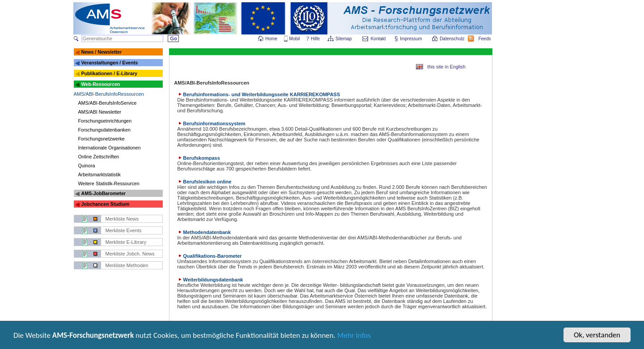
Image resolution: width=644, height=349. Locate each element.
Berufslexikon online (204, 182)
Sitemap (344, 39)
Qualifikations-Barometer (209, 256)
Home (271, 39)
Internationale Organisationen (110, 148)
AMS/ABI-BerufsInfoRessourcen (109, 94)
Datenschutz (453, 39)
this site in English (447, 67)
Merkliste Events (124, 230)
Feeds (485, 39)
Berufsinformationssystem (211, 123)
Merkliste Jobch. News (130, 254)
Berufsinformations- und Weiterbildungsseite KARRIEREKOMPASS (258, 94)
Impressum (411, 39)
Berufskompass (199, 158)
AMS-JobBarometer (103, 193)
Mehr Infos (354, 336)
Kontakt (378, 39)
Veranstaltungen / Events (109, 63)
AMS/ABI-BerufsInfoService (108, 103)
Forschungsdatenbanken (104, 130)
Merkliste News (122, 219)
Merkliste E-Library (126, 242)
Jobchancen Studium (105, 204)
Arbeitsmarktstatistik (100, 174)
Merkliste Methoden (127, 265)
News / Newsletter (101, 52)
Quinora (87, 166)
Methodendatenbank (204, 232)
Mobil (295, 39)
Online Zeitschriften (99, 157)
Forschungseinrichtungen (105, 121)
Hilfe (315, 39)
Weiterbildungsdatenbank (210, 280)
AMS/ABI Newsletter (100, 112)
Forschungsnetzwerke (102, 139)
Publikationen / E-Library (109, 73)
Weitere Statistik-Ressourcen (109, 183)
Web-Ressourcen (100, 84)
